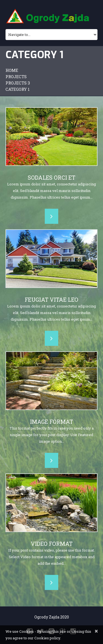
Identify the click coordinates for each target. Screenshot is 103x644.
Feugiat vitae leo (51, 300)
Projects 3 (18, 83)
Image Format (51, 422)
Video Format (52, 544)
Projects (16, 77)
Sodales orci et (51, 177)
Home (12, 70)
